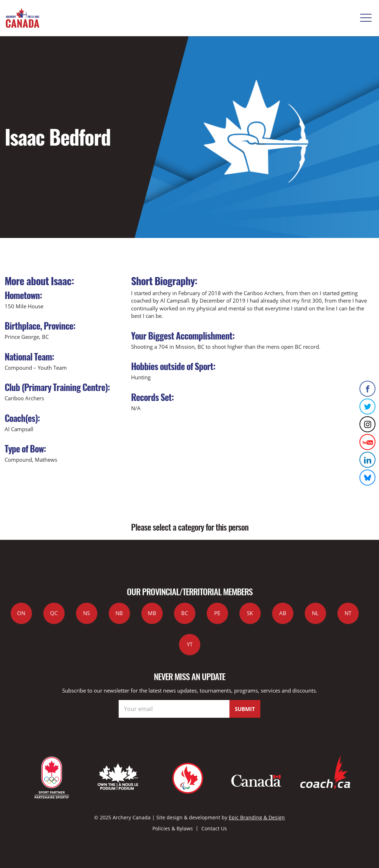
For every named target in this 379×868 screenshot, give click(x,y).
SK (250, 613)
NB (119, 613)
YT (190, 644)
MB (152, 613)
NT (348, 613)
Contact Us (214, 828)
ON (21, 613)
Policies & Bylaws (173, 828)
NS (86, 613)
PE (217, 613)
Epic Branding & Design (257, 817)
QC (54, 613)
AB (283, 613)
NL (315, 613)
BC (185, 613)
